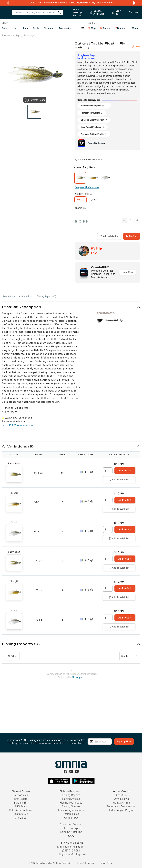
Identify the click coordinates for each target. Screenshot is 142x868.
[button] (71, 307)
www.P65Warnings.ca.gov (18, 425)
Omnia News (121, 799)
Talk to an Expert (71, 828)
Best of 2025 (21, 814)
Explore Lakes (71, 814)
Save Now (106, 3)
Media (134, 28)
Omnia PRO (71, 818)
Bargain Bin (21, 803)
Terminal (49, 28)
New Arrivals (21, 795)
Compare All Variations (87, 187)
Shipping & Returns (71, 832)
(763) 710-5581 (71, 851)
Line (15, 28)
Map (92, 28)
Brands (119, 28)
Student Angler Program (121, 810)
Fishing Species (71, 806)
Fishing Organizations (71, 810)
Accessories (65, 28)
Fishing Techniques (71, 803)
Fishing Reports (71, 795)
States (105, 28)
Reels (36, 28)
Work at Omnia (121, 803)
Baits (5, 28)
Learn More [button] (127, 272)
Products (7, 36)
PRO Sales (21, 806)
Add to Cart (132, 236)
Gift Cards (21, 818)
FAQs (71, 836)
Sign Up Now (99, 744)
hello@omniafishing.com (71, 855)
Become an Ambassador (121, 806)
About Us (121, 795)
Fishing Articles (71, 799)
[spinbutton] (108, 471)
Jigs (18, 36)
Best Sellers (21, 799)
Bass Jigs (29, 36)
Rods (25, 28)
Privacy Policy (106, 863)
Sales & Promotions (21, 810)
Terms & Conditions (86, 863)
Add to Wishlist (109, 236)
